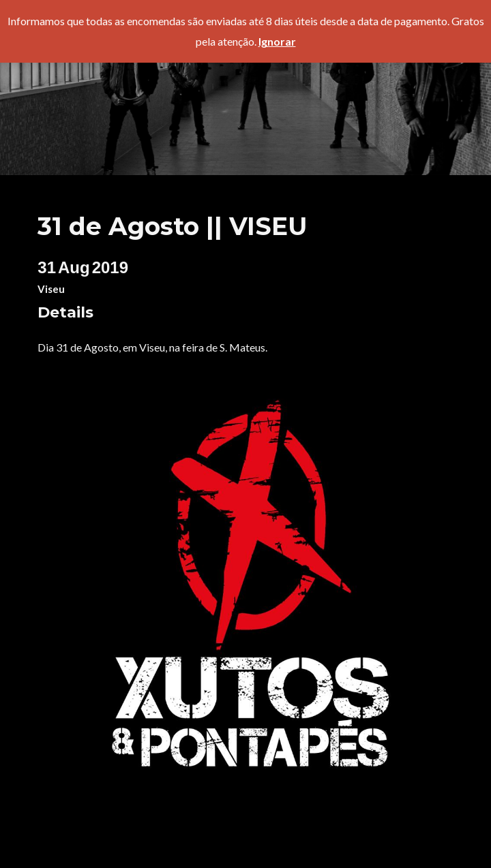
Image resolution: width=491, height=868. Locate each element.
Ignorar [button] (277, 41)
